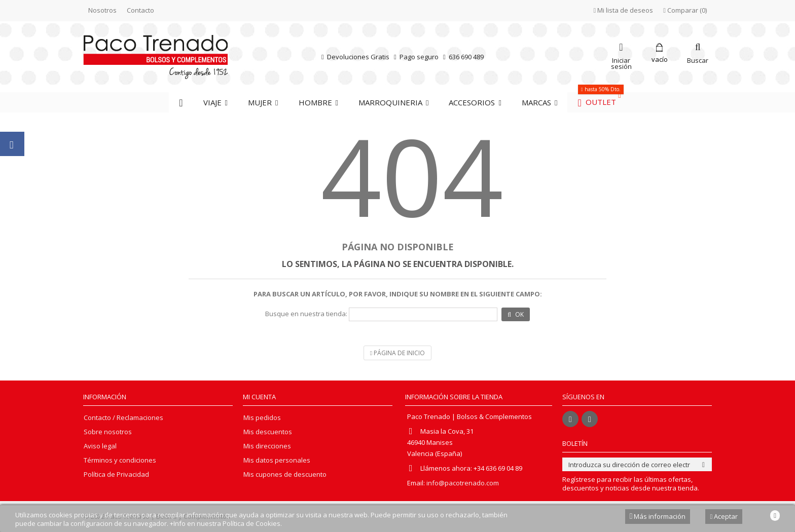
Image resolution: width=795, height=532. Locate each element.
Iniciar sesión (621, 63)
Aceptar (724, 516)
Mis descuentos (268, 432)
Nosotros (102, 10)
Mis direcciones (267, 446)
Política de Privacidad (116, 474)
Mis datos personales (277, 460)
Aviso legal (100, 446)
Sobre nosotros (108, 432)
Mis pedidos (262, 418)
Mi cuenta (259, 397)
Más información (658, 516)
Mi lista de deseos (624, 10)
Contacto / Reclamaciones (123, 418)
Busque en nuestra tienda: (306, 314)
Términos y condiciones (120, 460)
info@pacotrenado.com (463, 483)
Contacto (140, 10)
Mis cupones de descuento (285, 474)
